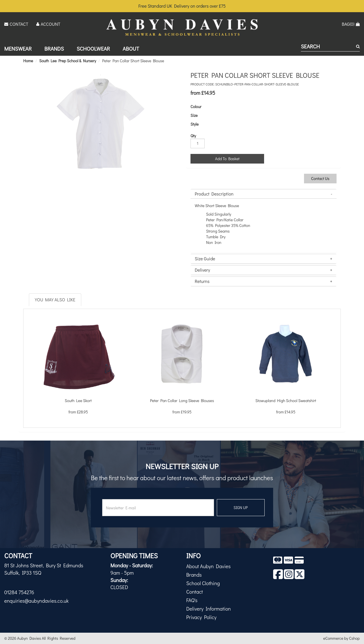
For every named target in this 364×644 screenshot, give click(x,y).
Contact (195, 592)
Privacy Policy (201, 617)
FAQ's (192, 600)
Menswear (18, 49)
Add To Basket (227, 159)
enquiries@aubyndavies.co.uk (36, 601)
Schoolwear (93, 49)
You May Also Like (55, 300)
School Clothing (203, 583)
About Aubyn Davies (208, 566)
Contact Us (320, 178)
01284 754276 (19, 592)
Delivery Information (208, 609)
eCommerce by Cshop (341, 638)
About (131, 49)
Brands (54, 49)
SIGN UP (241, 507)
